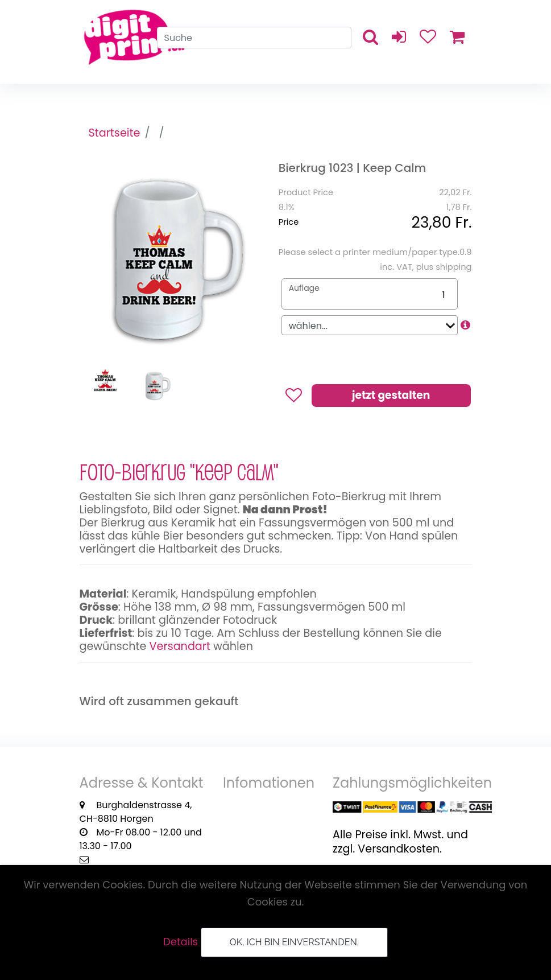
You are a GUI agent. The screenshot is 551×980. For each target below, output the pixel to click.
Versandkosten (399, 849)
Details (181, 942)
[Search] (254, 38)
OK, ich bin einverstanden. (294, 942)
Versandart (180, 646)
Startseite (115, 133)
